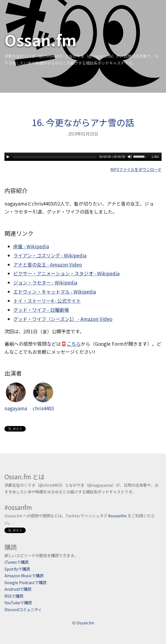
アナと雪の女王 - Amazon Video (48, 264)
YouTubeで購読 (18, 602)
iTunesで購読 (16, 562)
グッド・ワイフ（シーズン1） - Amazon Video (63, 319)
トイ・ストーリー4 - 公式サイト (47, 301)
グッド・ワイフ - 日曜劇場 (41, 310)
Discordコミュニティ (23, 609)
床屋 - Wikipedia (31, 246)
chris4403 (43, 397)
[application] (83, 157)
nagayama (16, 397)
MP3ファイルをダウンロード (136, 169)
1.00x (155, 157)
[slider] (55, 157)
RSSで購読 (14, 596)
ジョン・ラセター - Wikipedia (45, 282)
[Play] (8, 157)
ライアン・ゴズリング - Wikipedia (50, 255)
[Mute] (130, 157)
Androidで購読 (18, 589)
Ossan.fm (41, 40)
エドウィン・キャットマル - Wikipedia (55, 292)
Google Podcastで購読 (25, 582)
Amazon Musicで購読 (24, 575)
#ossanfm (117, 516)
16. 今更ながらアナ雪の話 (83, 122)
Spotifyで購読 (17, 569)
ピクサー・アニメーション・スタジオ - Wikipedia (66, 273)
